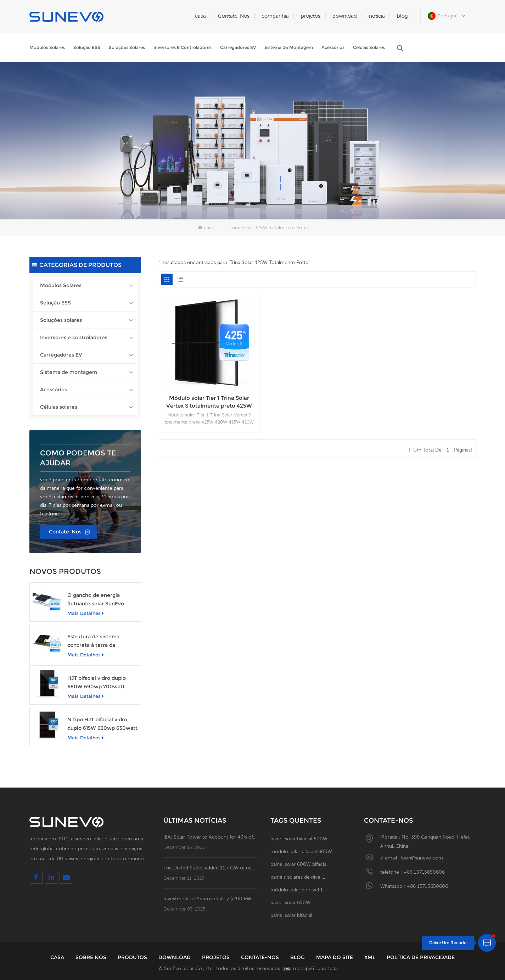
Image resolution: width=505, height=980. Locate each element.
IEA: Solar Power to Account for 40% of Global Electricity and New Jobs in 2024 (210, 837)
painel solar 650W (290, 902)
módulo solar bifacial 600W (301, 851)
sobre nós (92, 957)
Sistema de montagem (289, 47)
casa (200, 16)
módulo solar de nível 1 (297, 890)
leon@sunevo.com (422, 858)
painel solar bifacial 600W (299, 839)
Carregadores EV (238, 47)
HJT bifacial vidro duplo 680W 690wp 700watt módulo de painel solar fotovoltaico (97, 683)
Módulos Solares (47, 47)
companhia (275, 16)
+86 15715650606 (424, 872)
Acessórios (333, 47)
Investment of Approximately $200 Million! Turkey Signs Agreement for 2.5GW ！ (210, 898)
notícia (377, 16)
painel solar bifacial (291, 915)
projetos (311, 16)
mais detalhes (86, 613)
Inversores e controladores (183, 47)
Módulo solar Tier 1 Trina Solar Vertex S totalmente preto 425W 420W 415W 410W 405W (209, 402)
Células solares (369, 47)
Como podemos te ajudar (78, 458)
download (345, 16)
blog (402, 16)
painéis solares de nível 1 (298, 877)
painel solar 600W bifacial (299, 864)
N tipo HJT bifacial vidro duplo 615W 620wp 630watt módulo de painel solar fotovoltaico (102, 724)
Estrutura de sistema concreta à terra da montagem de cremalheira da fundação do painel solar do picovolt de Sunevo (102, 641)
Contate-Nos (234, 16)
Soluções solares (127, 47)
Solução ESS (87, 47)
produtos (133, 957)
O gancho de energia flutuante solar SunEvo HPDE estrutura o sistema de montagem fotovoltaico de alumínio (101, 600)
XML (371, 957)
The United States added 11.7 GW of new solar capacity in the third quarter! (210, 868)
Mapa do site (335, 957)
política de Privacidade (421, 957)
